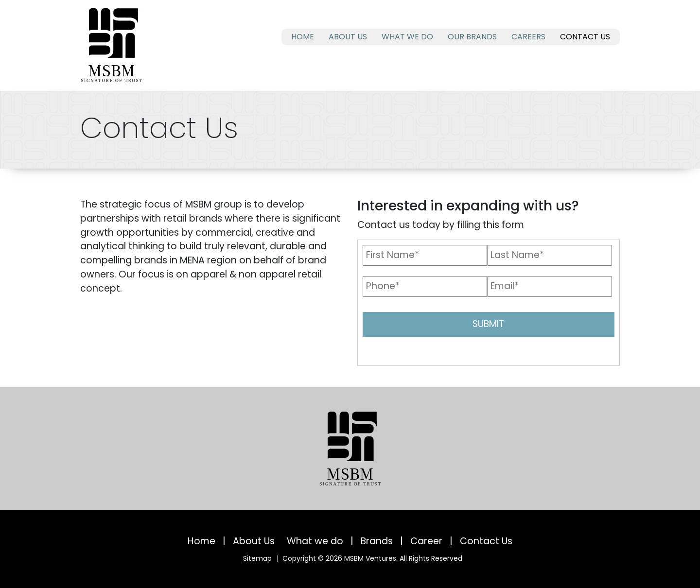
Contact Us (585, 37)
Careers (528, 37)
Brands (377, 541)
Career (426, 541)
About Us (348, 37)
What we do (407, 37)
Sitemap (257, 558)
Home (303, 37)
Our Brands (472, 37)
